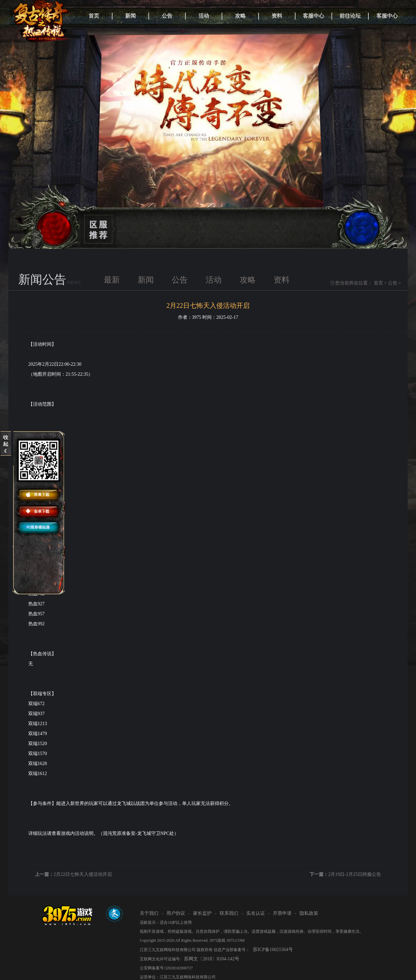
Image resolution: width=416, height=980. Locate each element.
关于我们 (149, 913)
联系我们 (229, 913)
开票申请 (282, 913)
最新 (112, 280)
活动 (204, 16)
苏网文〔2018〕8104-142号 (212, 959)
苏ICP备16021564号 (273, 950)
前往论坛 (350, 16)
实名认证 (256, 913)
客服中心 (313, 16)
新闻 (130, 16)
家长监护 (202, 913)
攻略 (240, 16)
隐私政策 (309, 913)
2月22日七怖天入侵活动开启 (83, 874)
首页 (94, 16)
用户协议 (176, 913)
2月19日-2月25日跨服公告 (355, 874)
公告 (167, 16)
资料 (277, 16)
